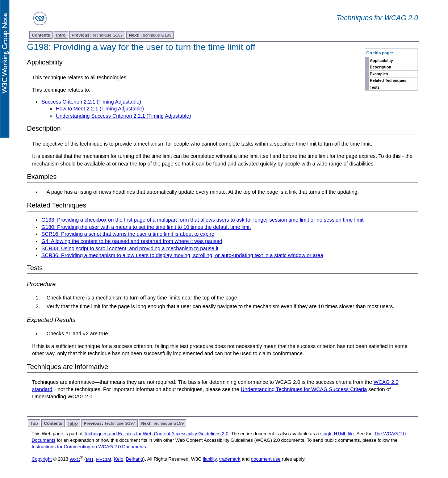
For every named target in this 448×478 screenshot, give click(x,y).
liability (210, 459)
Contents (41, 35)
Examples (379, 74)
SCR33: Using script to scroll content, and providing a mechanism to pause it (130, 248)
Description (380, 67)
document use (266, 459)
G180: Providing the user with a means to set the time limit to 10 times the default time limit (146, 227)
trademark (230, 459)
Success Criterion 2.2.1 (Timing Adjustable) (91, 102)
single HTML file (337, 434)
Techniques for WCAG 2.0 (377, 18)
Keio (118, 459)
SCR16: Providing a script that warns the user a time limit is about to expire (128, 234)
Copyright (42, 459)
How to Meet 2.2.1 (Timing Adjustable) (100, 109)
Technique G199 (150, 35)
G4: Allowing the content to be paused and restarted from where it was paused (132, 241)
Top (34, 423)
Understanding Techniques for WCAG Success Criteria (304, 389)
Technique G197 (97, 35)
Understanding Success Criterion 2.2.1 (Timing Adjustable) (123, 116)
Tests (375, 87)
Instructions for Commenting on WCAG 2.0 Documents (89, 447)
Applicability (381, 60)
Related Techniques (388, 80)
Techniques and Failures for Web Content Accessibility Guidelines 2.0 (156, 434)
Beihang (135, 459)
